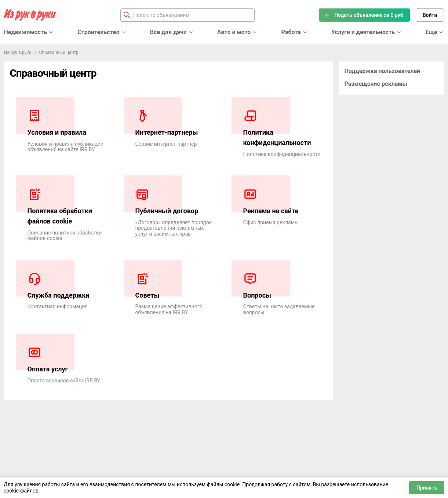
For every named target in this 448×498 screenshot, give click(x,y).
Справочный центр (59, 52)
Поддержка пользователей (383, 71)
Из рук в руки (18, 52)
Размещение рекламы (376, 84)
